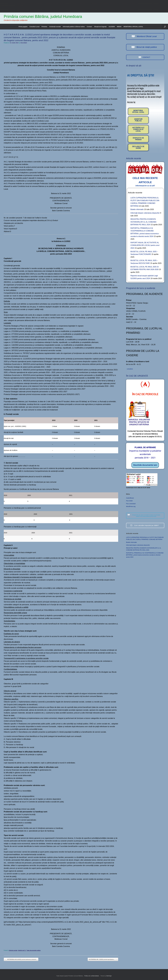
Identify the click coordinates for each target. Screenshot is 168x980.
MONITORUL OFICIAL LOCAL (133, 27)
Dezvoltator (24, 43)
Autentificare (130, 498)
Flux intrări (129, 501)
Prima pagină (23, 27)
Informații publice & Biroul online (74, 27)
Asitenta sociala (13, 950)
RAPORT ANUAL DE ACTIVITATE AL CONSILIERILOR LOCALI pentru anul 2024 (145, 245)
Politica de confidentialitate (92, 976)
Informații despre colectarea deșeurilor (145, 213)
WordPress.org (131, 506)
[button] (165, 27)
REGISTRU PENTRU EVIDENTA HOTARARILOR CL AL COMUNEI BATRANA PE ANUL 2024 (143, 222)
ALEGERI (112, 27)
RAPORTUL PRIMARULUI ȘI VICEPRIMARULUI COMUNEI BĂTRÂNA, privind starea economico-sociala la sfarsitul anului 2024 (145, 555)
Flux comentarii (131, 504)
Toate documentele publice (33, 950)
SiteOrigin (109, 976)
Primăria (44, 27)
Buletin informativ (137, 209)
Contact (89, 27)
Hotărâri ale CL (22, 950)
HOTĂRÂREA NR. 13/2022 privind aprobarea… (103, 959)
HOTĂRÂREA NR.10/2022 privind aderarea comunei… (21, 959)
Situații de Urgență (100, 27)
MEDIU (119, 27)
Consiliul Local (34, 27)
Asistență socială (55, 27)
